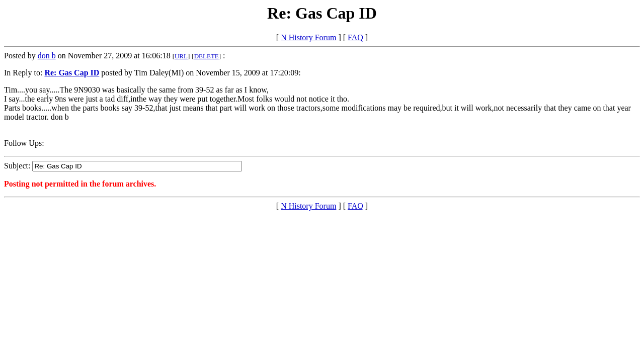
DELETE (207, 56)
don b (47, 56)
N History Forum (308, 37)
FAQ (355, 37)
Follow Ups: (24, 143)
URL (181, 56)
